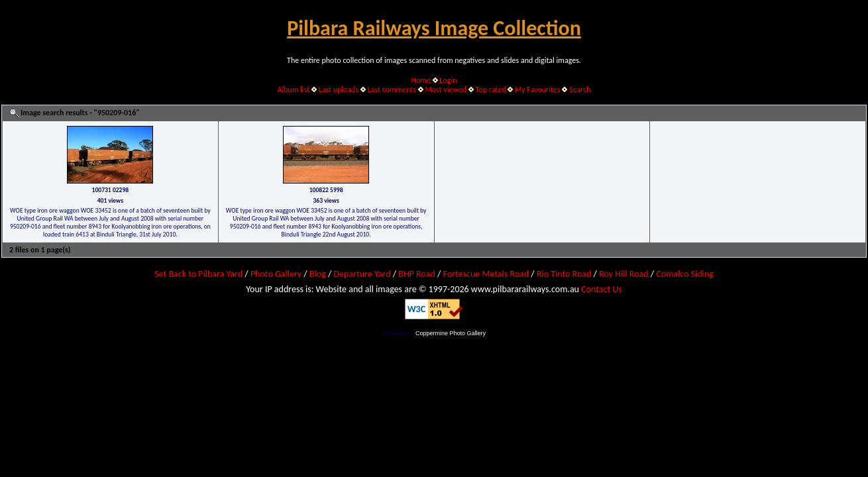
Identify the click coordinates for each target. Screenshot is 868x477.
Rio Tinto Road (564, 274)
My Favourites (538, 89)
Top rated (491, 89)
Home (421, 80)
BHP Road (417, 274)
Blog (318, 274)
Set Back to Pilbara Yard (198, 274)
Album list (293, 89)
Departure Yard (362, 274)
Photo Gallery (276, 274)
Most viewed (446, 89)
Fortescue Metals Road (486, 274)
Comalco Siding (684, 274)
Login (448, 80)
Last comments (392, 89)
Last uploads (339, 89)
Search (580, 89)
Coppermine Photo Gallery (451, 333)
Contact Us (602, 289)
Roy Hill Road (624, 274)
